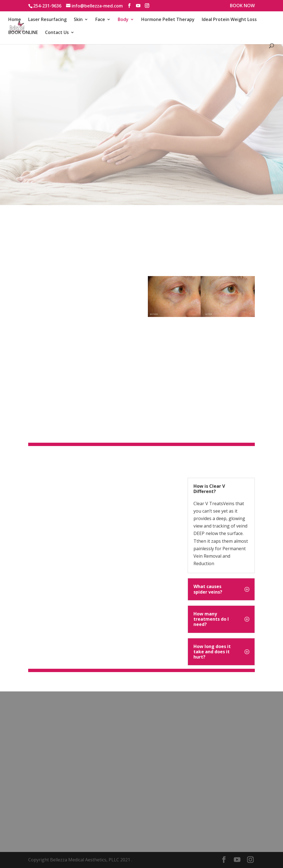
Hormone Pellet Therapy (168, 20)
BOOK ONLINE (23, 33)
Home (15, 20)
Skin (78, 20)
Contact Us (57, 33)
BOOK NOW (242, 6)
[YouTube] (138, 6)
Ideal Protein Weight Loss (229, 20)
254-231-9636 (47, 6)
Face (100, 20)
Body (123, 20)
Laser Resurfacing (47, 20)
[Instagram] (147, 6)
